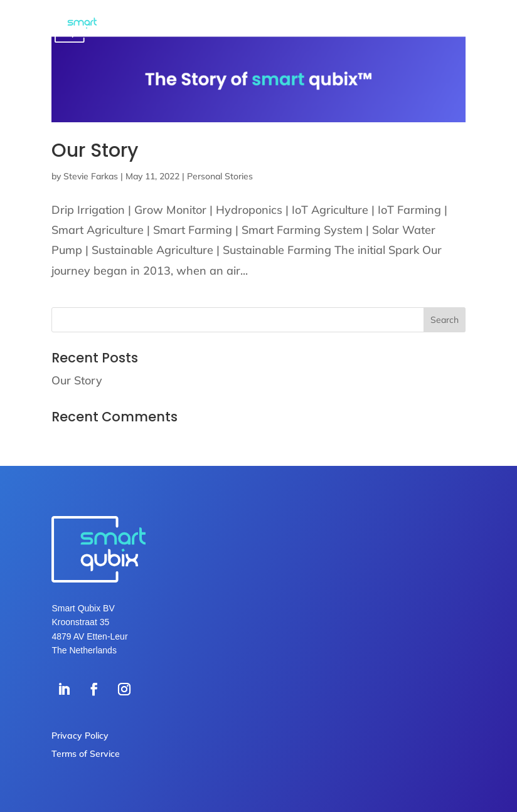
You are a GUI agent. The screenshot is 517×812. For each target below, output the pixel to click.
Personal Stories (220, 176)
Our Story (95, 150)
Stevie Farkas (91, 176)
